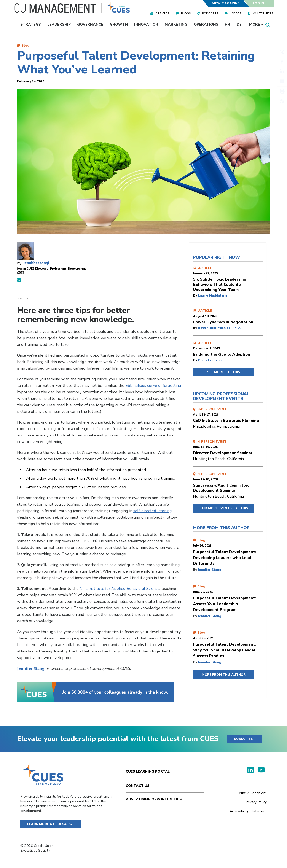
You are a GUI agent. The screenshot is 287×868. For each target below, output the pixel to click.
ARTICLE (228, 279)
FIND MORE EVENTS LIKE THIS (224, 508)
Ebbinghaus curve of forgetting (153, 386)
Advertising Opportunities (154, 799)
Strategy (31, 25)
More (256, 25)
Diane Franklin (210, 360)
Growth (119, 25)
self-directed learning (153, 511)
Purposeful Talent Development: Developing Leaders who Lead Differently (224, 558)
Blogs (186, 13)
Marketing (176, 25)
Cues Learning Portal (148, 771)
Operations (206, 25)
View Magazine (226, 3)
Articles (162, 13)
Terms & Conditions (252, 793)
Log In (259, 3)
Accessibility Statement (248, 811)
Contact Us (138, 786)
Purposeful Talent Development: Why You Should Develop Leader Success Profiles (224, 650)
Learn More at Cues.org (50, 824)
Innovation (146, 25)
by (195, 295)
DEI (240, 25)
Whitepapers (263, 13)
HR (227, 25)
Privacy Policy (256, 802)
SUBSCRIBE (243, 739)
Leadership (59, 25)
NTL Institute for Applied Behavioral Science (120, 589)
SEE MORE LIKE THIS (224, 372)
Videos (236, 13)
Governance (90, 25)
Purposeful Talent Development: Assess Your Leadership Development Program (224, 604)
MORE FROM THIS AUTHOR (224, 675)
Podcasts (210, 13)
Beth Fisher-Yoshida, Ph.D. (219, 328)
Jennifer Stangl (36, 263)
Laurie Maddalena (213, 295)
